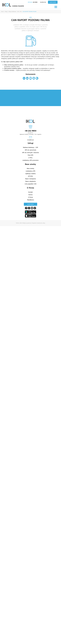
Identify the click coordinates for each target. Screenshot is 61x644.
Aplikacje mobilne (30, 174)
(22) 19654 (35, 2)
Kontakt (30, 192)
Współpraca (30, 200)
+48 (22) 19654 (30, 131)
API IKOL (30, 176)
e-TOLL (30, 158)
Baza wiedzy (30, 169)
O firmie (30, 197)
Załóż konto (53, 2)
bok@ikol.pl (31, 140)
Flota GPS (30, 155)
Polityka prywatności (27, 223)
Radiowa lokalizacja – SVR (30, 147)
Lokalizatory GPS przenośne (31, 160)
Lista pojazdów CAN (31, 184)
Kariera (31, 195)
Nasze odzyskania (31, 181)
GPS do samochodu (30, 150)
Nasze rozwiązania (30, 179)
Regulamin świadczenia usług (39, 223)
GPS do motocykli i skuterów (31, 153)
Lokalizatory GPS (30, 171)
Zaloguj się (43, 2)
